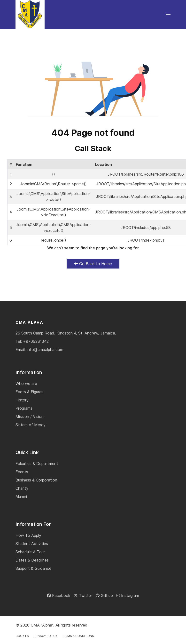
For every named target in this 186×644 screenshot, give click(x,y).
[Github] (104, 595)
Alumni (21, 497)
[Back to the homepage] (30, 15)
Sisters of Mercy (31, 425)
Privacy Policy (45, 636)
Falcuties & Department (37, 464)
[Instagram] (128, 595)
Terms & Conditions (78, 636)
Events (22, 472)
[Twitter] (83, 595)
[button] (168, 15)
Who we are (26, 383)
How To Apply (28, 535)
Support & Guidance (33, 568)
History (22, 400)
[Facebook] (59, 595)
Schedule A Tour (30, 552)
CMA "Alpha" (42, 625)
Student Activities (32, 544)
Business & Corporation (36, 480)
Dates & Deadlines (32, 560)
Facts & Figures (29, 392)
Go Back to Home (93, 264)
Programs (24, 408)
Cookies (22, 636)
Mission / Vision (30, 416)
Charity (22, 488)
